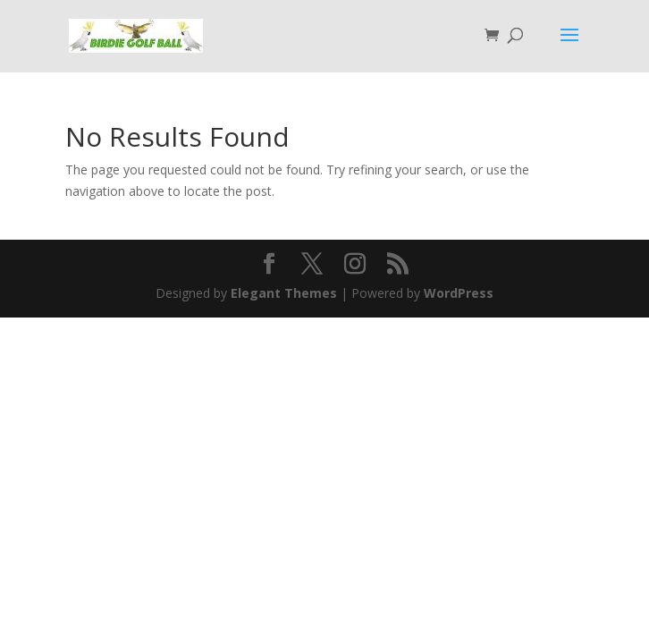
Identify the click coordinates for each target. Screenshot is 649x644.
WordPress (459, 293)
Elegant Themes (284, 293)
